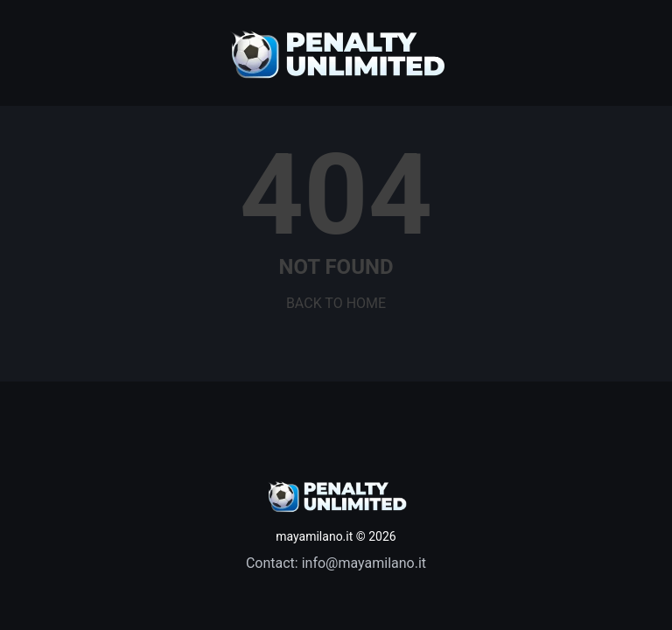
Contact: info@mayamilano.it (336, 563)
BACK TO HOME (336, 303)
